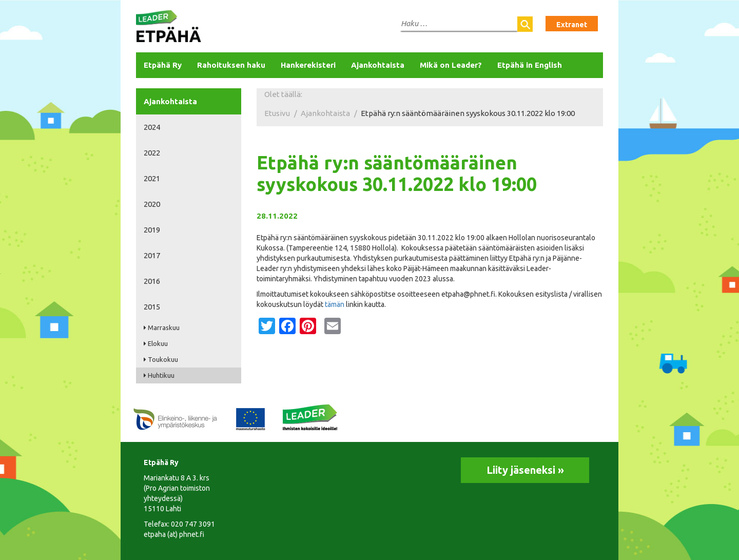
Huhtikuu (161, 375)
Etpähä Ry (163, 65)
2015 (152, 307)
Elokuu (158, 343)
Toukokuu (163, 359)
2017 (152, 255)
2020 (152, 204)
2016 (152, 281)
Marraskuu (164, 327)
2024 (152, 127)
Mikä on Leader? (451, 65)
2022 (152, 153)
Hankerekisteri (308, 65)
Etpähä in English (530, 65)
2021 (152, 178)
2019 (152, 230)
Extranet (572, 25)
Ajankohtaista (378, 65)
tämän (335, 304)
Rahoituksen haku (231, 65)
